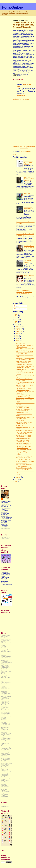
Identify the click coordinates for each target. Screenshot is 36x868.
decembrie (19, 326)
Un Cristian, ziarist (6, 792)
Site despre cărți (5, 787)
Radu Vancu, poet (6, 773)
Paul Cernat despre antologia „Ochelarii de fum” (24, 433)
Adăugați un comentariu (21, 99)
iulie (17, 335)
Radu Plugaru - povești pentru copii (6, 771)
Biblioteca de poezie (6, 656)
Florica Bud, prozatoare (4, 705)
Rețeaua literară (5, 780)
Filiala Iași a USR (6, 704)
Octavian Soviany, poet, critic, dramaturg (6, 761)
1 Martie (18, 474)
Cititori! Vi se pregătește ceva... (24, 430)
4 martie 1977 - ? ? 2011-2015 (24, 456)
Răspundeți (21, 95)
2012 (16, 323)
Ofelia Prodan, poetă (6, 763)
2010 (16, 479)
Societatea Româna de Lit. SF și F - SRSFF (6, 789)
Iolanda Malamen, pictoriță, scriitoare (6, 714)
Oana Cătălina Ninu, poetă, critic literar (6, 758)
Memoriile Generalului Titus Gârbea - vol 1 (29, 179)
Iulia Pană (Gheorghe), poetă (6, 723)
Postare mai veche (30, 146)
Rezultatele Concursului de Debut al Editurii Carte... (25, 418)
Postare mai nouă (18, 146)
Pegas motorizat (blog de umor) (5, 765)
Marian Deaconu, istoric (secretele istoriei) (6, 736)
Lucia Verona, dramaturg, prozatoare (5, 731)
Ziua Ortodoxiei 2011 (22, 420)
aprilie (18, 340)
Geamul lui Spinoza (21, 463)
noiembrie (19, 328)
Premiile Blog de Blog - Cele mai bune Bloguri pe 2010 (25, 367)
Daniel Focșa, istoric (6, 682)
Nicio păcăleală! (20, 344)
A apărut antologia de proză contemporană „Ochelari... (24, 436)
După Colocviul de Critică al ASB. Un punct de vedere (25, 349)
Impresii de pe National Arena (28, 208)
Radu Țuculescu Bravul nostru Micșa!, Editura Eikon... (24, 380)
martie (18, 342)
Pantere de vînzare (21, 416)
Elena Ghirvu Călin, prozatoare (6, 697)
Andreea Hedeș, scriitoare (5, 655)
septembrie (19, 332)
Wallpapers (4, 793)
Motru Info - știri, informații (5, 750)
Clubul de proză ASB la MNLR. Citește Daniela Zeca (24, 362)
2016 (16, 316)
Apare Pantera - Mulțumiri (23, 438)
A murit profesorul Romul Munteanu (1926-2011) (23, 407)
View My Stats (5, 806)
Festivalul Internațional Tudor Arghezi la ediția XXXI (24, 469)
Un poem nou (19, 425)
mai (17, 338)
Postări (16, 306)
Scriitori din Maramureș (4, 785)
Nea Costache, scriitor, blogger (5, 753)
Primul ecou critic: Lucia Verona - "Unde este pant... (25, 346)
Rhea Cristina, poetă (6, 782)
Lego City (27, 194)
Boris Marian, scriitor (6, 663)
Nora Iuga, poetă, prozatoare (6, 755)
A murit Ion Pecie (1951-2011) (24, 365)
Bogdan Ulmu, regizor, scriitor (5, 661)
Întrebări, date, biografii (5, 795)
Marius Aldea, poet (6, 738)
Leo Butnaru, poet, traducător (6, 725)
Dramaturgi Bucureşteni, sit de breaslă (6, 694)
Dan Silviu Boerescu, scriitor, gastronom (6, 678)
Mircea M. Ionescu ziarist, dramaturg (6, 746)
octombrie (19, 330)
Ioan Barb (19, 76)
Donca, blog (4, 691)
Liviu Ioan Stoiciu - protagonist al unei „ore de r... (25, 395)
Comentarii (17, 309)
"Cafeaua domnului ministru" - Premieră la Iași (24, 450)
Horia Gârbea (12, 7)
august (18, 333)
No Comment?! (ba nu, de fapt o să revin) (29, 162)
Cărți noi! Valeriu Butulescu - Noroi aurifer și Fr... (24, 447)
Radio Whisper (5, 769)
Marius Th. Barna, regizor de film (6, 740)
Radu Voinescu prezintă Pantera (25, 398)
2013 (16, 321)
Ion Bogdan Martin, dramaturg (6, 717)
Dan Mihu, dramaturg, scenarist (6, 674)
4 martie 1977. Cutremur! (28, 261)
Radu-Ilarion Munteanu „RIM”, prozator (5, 778)
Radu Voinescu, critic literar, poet (5, 775)
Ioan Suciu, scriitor (6, 712)
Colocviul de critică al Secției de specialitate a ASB (25, 353)
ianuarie (18, 478)
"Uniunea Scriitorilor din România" (6, 636)
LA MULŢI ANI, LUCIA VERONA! (25, 461)
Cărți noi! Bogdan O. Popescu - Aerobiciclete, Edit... (24, 465)
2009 (16, 481)
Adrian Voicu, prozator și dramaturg (5, 645)
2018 (16, 314)
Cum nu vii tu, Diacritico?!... (23, 458)
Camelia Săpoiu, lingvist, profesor (5, 667)
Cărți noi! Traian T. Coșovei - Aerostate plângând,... (24, 389)
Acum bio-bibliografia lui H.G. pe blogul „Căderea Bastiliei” (6, 640)
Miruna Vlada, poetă (6, 748)
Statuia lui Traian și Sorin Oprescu (29, 247)
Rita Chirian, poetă (6, 783)
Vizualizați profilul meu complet (6, 529)
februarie (19, 476)
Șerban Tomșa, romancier (5, 797)
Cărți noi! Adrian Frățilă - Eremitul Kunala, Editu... (25, 386)
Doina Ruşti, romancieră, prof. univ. (6, 689)
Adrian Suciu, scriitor (6, 643)
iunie (18, 337)
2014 (16, 319)
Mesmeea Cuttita (6, 742)
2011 (16, 325)
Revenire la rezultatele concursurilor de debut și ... (24, 413)
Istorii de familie (5, 541)
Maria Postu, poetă (6, 733)
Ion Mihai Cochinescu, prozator (4, 720)
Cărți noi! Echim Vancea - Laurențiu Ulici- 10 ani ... (23, 441)
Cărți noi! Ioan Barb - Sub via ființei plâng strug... (24, 423)
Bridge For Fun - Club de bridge (5, 664)
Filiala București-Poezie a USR (5, 702)
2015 (16, 318)
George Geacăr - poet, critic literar (5, 710)
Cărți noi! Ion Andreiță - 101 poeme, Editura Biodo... (23, 444)
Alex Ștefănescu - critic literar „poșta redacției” (6, 649)
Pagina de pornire (24, 147)
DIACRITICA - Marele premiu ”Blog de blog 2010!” (24, 410)
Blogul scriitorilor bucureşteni (5, 658)
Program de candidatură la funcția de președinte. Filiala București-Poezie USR (24, 292)
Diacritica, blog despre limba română (5, 685)
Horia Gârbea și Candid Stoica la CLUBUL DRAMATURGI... (25, 359)
